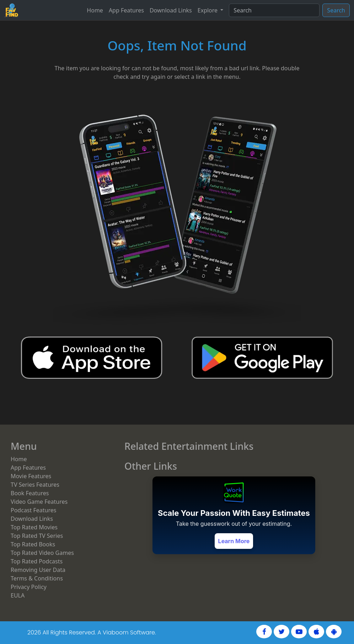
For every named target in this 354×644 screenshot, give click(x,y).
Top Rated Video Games (42, 553)
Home (95, 10)
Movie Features (31, 476)
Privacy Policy (29, 587)
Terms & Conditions (37, 578)
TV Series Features (35, 485)
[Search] (274, 10)
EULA (18, 595)
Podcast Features (33, 510)
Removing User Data (38, 570)
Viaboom (116, 632)
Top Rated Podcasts (37, 561)
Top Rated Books (33, 544)
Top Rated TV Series (37, 536)
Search (336, 10)
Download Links (171, 10)
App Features (126, 10)
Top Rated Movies (34, 527)
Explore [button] (208, 10)
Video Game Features (39, 502)
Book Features (30, 493)
